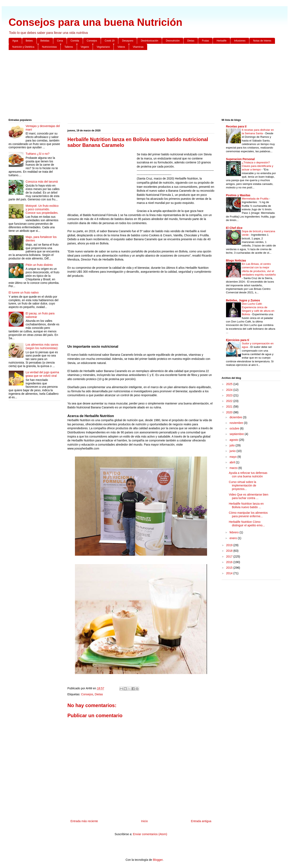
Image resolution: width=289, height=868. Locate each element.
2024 (230, 390)
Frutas (205, 41)
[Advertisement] (133, 85)
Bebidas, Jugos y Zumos (243, 300)
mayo (233, 457)
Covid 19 (110, 41)
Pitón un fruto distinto (39, 265)
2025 (230, 384)
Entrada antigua (201, 821)
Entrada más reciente (84, 821)
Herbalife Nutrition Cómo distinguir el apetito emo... (247, 524)
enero (234, 538)
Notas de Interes (262, 41)
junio (233, 451)
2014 (230, 573)
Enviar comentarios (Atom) (150, 834)
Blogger (158, 860)
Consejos (92, 41)
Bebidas (45, 41)
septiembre (237, 434)
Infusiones (240, 41)
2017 (230, 556)
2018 (230, 551)
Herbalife (221, 41)
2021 (230, 407)
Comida (75, 41)
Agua (15, 41)
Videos (121, 47)
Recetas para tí (236, 126)
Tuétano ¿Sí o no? (37, 154)
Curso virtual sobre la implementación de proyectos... (242, 485)
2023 (230, 395)
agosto (234, 440)
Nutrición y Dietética (23, 47)
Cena (60, 41)
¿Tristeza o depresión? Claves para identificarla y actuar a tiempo (258, 166)
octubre (235, 428)
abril (233, 462)
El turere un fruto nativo (24, 293)
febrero (235, 532)
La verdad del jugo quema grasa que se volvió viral (42, 374)
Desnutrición (173, 41)
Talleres (69, 47)
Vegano (85, 47)
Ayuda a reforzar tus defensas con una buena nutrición (248, 475)
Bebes (29, 41)
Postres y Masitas (238, 195)
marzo (234, 468)
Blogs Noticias (236, 260)
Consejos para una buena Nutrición (96, 22)
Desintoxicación (149, 41)
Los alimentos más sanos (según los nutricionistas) (42, 346)
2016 (230, 562)
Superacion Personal (240, 159)
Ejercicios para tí (238, 340)
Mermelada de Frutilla (256, 199)
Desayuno (128, 41)
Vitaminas (138, 47)
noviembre (237, 423)
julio (233, 445)
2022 (230, 401)
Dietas (191, 41)
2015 (230, 568)
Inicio (144, 821)
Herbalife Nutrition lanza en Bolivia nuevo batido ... (246, 505)
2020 (230, 412)
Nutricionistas (49, 47)
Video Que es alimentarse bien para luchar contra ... (248, 496)
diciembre (236, 417)
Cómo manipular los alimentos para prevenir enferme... (248, 514)
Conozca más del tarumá (42, 182)
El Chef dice (234, 228)
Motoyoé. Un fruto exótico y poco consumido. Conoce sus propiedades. (42, 209)
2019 (230, 545)
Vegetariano (103, 47)
